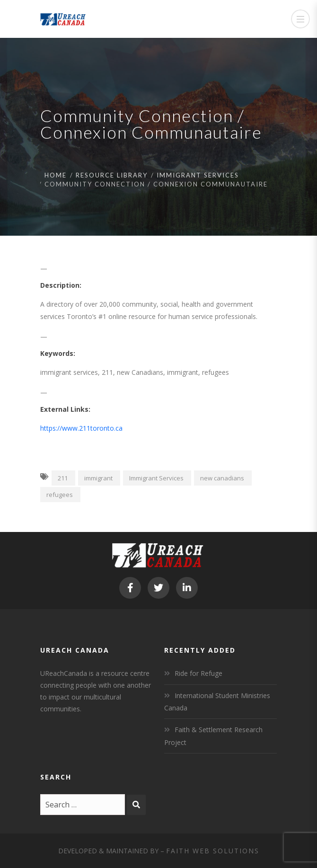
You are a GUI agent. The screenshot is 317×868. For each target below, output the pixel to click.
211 (63, 478)
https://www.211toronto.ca (81, 428)
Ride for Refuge (198, 673)
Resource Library (112, 175)
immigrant (98, 478)
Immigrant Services (198, 175)
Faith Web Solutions (213, 851)
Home (56, 175)
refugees (60, 495)
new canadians (222, 478)
